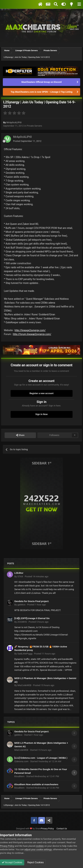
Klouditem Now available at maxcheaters (36, 784)
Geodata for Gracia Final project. (32, 601)
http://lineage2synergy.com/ (30, 330)
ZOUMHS (22, 622)
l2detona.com (21, 761)
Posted (27, 141)
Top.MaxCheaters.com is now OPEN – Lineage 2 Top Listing (41, 92)
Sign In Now (41, 414)
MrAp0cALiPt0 (14, 122)
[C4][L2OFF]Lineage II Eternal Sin (32, 618)
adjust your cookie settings (38, 849)
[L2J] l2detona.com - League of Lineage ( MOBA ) (41, 758)
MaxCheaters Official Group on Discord (41, 82)
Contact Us (62, 829)
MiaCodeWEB (24, 685)
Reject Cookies (35, 862)
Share (20, 435)
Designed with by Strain (28, 829)
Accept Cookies (12, 862)
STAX (20, 576)
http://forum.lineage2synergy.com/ (32, 334)
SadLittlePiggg (25, 654)
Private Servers (34, 126)
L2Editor (19, 573)
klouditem (19, 776)
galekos (21, 605)
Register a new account (42, 393)
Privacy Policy (47, 829)
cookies (40, 846)
